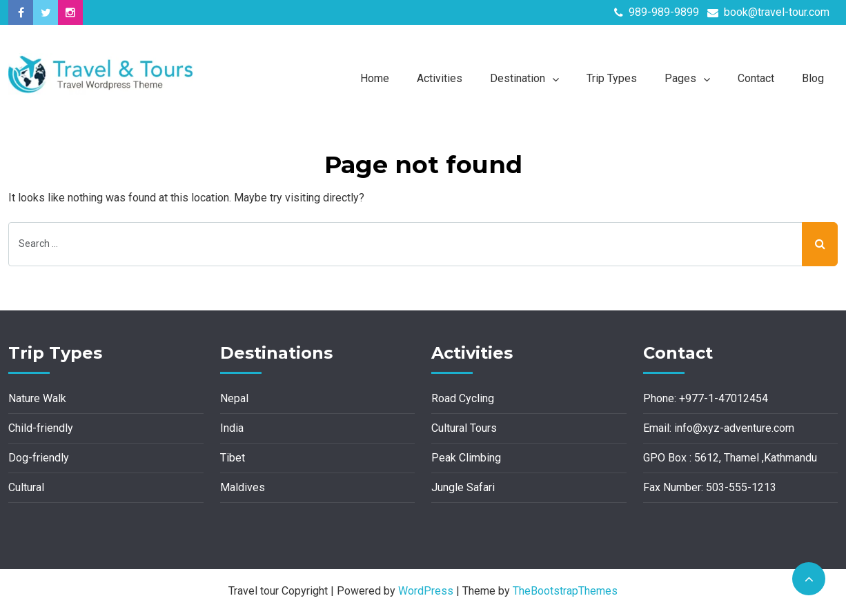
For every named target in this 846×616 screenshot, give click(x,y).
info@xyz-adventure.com (734, 428)
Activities (440, 78)
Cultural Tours (464, 428)
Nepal (234, 398)
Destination (518, 78)
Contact (756, 78)
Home (375, 78)
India (232, 428)
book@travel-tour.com (768, 12)
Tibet (233, 458)
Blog (813, 78)
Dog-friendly (39, 458)
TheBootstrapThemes (565, 591)
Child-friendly (41, 428)
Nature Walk (37, 398)
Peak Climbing (466, 458)
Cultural (26, 487)
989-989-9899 (657, 12)
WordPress (426, 591)
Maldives (243, 487)
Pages (680, 78)
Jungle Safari (463, 487)
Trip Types (612, 78)
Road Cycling (463, 398)
